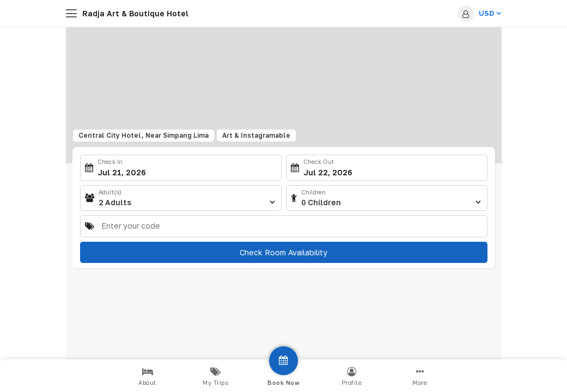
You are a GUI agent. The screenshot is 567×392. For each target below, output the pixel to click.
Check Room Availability (283, 252)
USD (490, 13)
